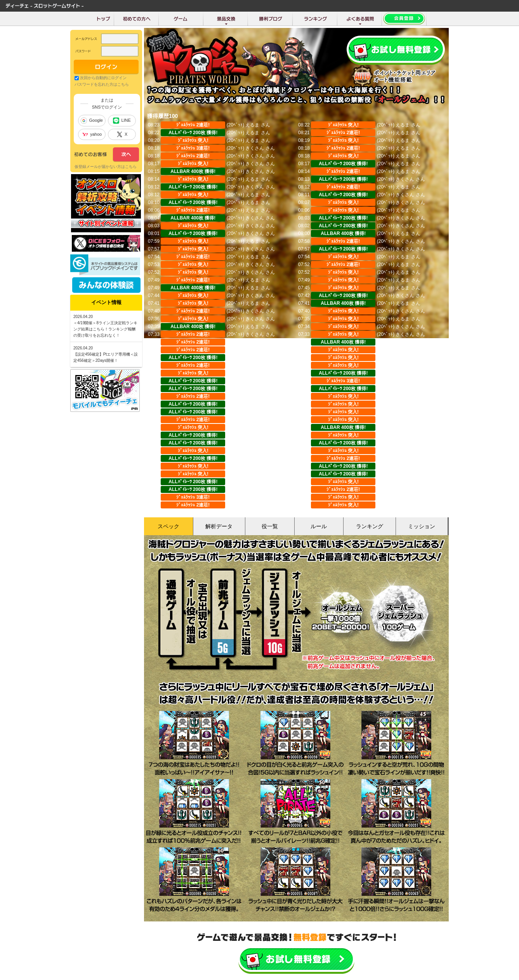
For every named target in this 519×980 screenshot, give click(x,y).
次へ (107, 155)
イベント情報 (106, 302)
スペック (168, 526)
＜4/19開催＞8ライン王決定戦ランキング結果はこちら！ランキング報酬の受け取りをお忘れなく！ (105, 329)
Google (92, 121)
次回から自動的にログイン (103, 78)
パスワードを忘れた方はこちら (102, 84)
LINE (122, 121)
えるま (252, 125)
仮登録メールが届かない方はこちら (106, 167)
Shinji (251, 482)
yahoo (92, 134)
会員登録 (396, 50)
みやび (252, 420)
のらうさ (255, 497)
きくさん (255, 148)
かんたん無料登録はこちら (296, 960)
